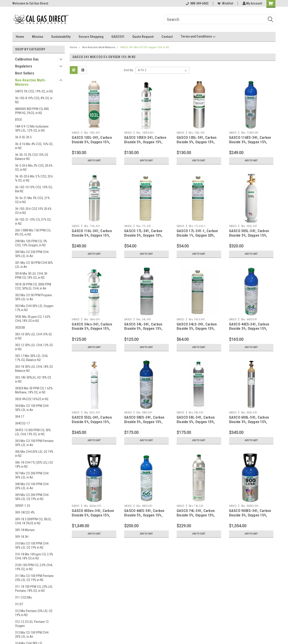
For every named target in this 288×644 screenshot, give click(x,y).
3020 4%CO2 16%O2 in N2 (32, 399)
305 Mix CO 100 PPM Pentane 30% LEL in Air (34, 443)
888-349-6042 (196, 3)
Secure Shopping (91, 37)
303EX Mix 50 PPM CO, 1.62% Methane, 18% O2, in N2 (34, 390)
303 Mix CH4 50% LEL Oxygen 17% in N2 (34, 308)
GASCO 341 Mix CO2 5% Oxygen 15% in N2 (145, 47)
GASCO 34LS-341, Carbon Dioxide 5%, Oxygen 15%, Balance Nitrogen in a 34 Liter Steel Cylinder (197, 331)
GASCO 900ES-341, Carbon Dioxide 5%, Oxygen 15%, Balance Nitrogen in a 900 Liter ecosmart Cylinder (250, 517)
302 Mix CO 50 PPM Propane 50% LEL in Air (34, 297)
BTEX (18, 120)
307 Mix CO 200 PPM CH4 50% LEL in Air (32, 475)
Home (20, 37)
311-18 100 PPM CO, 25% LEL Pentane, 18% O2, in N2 (34, 589)
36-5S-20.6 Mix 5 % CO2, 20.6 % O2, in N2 (34, 178)
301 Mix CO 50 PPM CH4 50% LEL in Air (34, 265)
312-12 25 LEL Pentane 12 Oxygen (32, 624)
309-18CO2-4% (25, 512)
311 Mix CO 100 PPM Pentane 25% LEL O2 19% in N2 (34, 578)
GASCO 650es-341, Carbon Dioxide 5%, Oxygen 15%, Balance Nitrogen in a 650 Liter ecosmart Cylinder (93, 517)
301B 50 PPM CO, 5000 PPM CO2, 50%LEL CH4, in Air (33, 286)
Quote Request (143, 37)
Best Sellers (25, 73)
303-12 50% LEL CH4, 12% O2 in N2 (34, 347)
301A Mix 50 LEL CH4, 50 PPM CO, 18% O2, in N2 (31, 276)
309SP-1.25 (22, 506)
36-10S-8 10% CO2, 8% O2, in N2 (34, 100)
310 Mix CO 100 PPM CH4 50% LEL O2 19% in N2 (32, 545)
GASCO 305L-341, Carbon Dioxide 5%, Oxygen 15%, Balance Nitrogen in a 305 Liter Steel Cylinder (249, 238)
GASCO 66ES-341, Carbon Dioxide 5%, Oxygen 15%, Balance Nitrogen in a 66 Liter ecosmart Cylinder (144, 517)
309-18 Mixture (25, 530)
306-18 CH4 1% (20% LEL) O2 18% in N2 (34, 464)
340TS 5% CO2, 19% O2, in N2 (34, 91)
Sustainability (61, 37)
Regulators (24, 66)
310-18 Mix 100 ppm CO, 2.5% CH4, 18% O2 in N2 (34, 556)
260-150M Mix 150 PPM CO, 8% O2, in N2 (33, 232)
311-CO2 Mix (24, 597)
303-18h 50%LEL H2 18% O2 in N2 (33, 379)
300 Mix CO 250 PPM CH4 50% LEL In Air (32, 254)
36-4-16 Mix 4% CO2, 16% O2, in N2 (34, 146)
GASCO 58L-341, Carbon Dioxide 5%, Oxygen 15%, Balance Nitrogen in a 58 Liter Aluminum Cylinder (196, 424)
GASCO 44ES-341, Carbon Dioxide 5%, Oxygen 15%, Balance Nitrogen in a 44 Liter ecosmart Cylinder (249, 331)
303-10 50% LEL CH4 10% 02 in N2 (33, 336)
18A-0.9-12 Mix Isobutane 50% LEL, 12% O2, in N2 (32, 128)
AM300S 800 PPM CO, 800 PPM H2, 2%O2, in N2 (32, 111)
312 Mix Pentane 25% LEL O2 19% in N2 (34, 613)
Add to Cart (94, 161)
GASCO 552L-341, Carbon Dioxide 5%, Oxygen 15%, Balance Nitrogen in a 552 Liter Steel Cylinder (92, 424)
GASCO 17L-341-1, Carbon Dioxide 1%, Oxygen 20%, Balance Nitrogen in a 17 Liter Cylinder (197, 238)
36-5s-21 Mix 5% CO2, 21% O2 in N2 (32, 200)
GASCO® (118, 37)
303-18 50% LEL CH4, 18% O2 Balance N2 (34, 369)
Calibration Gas (27, 59)
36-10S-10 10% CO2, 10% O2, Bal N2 (34, 189)
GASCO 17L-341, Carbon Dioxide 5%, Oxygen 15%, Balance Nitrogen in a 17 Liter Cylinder (144, 238)
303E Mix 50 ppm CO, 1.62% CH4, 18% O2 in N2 (33, 319)
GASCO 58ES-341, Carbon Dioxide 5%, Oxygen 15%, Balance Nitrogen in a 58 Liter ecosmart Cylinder (144, 424)
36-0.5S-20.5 (23, 137)
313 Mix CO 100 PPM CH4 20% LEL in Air (32, 635)
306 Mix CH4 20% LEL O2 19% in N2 (34, 454)
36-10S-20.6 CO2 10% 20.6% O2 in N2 (33, 211)
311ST (19, 604)
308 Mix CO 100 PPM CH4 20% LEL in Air (32, 486)
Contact (167, 37)
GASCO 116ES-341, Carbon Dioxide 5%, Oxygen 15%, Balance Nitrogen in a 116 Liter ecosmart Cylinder (250, 144)
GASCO (76, 133)
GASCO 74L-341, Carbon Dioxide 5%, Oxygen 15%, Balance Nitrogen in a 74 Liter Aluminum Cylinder (196, 517)
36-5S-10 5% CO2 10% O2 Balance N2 (32, 157)
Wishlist (225, 3)
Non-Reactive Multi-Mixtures (30, 82)
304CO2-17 (22, 423)
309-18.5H (22, 537)
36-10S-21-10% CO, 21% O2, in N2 (33, 222)
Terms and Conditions (198, 37)
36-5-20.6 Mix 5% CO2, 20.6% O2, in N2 (34, 168)
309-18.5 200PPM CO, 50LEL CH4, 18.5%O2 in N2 (33, 521)
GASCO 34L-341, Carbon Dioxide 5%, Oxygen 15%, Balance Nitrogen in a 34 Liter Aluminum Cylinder (144, 331)
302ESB (20, 328)
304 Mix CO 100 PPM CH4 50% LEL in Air (32, 408)
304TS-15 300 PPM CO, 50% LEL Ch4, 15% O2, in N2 (33, 432)
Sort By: (129, 70)
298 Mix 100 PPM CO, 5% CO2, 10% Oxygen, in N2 (31, 243)
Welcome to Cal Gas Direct (30, 3)
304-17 (20, 417)
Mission (38, 37)
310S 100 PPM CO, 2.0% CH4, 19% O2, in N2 (34, 567)
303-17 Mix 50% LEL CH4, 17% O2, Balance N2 (31, 358)
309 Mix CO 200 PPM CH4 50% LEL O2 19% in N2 (32, 497)
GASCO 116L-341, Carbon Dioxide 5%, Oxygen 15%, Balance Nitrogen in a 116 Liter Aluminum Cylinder (92, 238)
